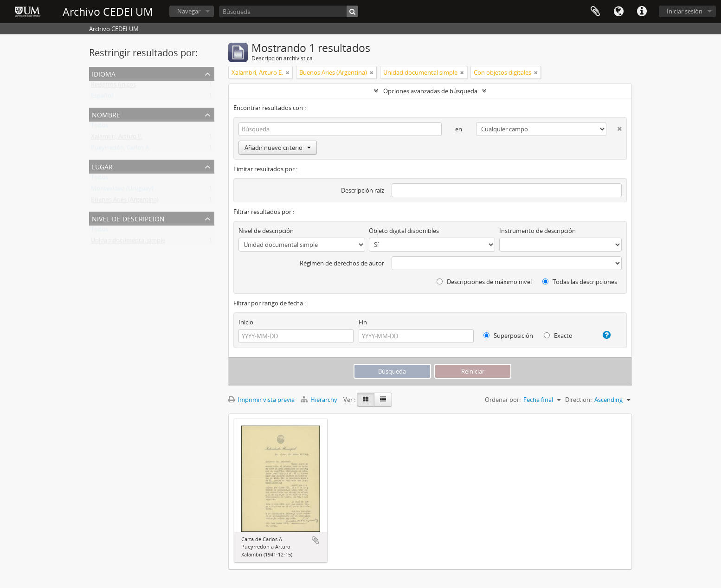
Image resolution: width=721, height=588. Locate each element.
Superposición (508, 336)
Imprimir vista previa (261, 400)
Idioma (618, 12)
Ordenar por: (503, 400)
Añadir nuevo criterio (278, 148)
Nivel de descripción (128, 218)
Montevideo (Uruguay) (122, 190)
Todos (100, 127)
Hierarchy (320, 400)
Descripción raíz (363, 190)
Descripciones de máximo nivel (484, 282)
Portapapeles (595, 12)
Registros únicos (113, 86)
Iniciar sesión (685, 11)
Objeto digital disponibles (404, 231)
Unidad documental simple (128, 242)
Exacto (558, 336)
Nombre (106, 114)
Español (102, 97)
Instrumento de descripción (538, 231)
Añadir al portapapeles (315, 540)
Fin (363, 322)
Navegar (189, 11)
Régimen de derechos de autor (342, 263)
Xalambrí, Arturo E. (117, 138)
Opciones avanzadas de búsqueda (430, 91)
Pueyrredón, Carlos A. (121, 149)
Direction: (578, 400)
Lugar (102, 166)
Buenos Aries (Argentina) (125, 201)
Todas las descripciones (580, 282)
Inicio (246, 322)
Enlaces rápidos (642, 12)
